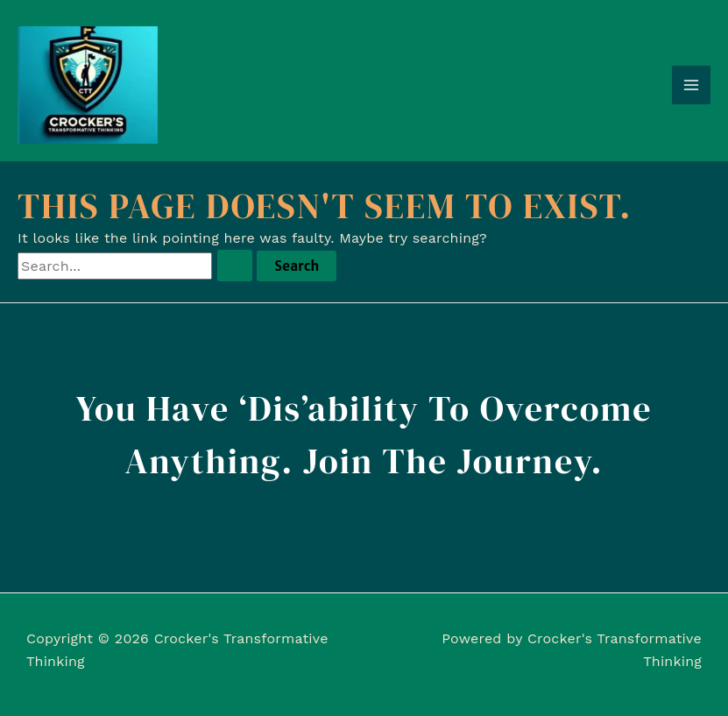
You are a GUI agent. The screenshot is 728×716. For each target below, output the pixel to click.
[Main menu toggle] (691, 85)
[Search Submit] (235, 266)
